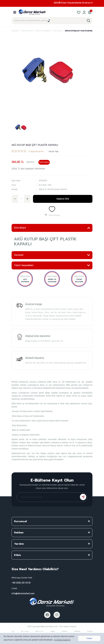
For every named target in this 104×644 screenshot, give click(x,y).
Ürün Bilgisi (20, 228)
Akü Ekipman (25, 280)
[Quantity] (21, 199)
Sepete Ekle (63, 199)
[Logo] (32, 12)
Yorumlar (19, 255)
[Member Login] (84, 12)
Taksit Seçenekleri (24, 265)
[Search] (52, 21)
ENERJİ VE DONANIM (52, 280)
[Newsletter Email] (52, 497)
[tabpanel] (22, 128)
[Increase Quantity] (27, 199)
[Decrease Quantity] (15, 199)
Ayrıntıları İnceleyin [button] (62, 640)
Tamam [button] (89, 638)
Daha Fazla (25, 276)
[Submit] (83, 497)
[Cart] (90, 12)
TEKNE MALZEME (79, 280)
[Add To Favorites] (52, 209)
